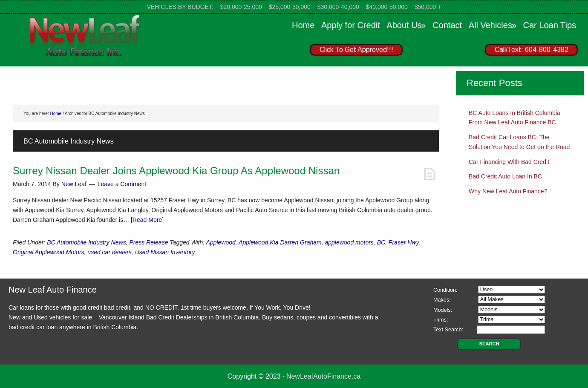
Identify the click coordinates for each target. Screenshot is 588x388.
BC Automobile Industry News (86, 242)
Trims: (441, 320)
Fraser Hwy (404, 242)
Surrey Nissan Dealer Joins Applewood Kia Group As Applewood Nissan (176, 171)
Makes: (442, 300)
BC (381, 242)
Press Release (148, 242)
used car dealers (110, 252)
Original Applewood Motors (49, 252)
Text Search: (448, 330)
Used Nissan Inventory (165, 252)
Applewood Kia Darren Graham (280, 242)
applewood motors (349, 242)
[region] (439, 52)
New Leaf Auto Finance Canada (85, 35)
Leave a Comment (122, 184)
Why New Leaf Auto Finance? (508, 191)
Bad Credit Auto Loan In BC (505, 176)
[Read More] (147, 220)
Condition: (445, 290)
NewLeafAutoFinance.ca (323, 376)
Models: (443, 310)
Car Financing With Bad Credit (509, 162)
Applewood (221, 242)
